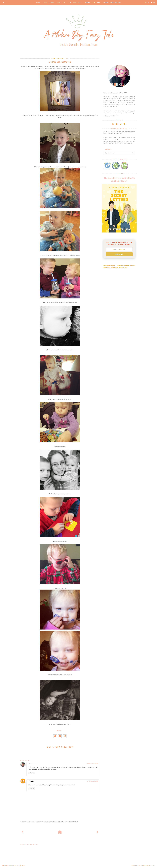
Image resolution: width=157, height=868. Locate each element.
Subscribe (119, 254)
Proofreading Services (112, 2)
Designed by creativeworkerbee (143, 866)
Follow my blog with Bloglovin (29, 844)
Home (38, 2)
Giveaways (61, 2)
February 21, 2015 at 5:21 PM (92, 781)
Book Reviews (49, 2)
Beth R (32, 781)
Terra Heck (33, 764)
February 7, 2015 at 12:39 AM (92, 764)
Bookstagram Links (93, 2)
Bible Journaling (75, 2)
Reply (32, 773)
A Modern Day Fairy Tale (11, 866)
